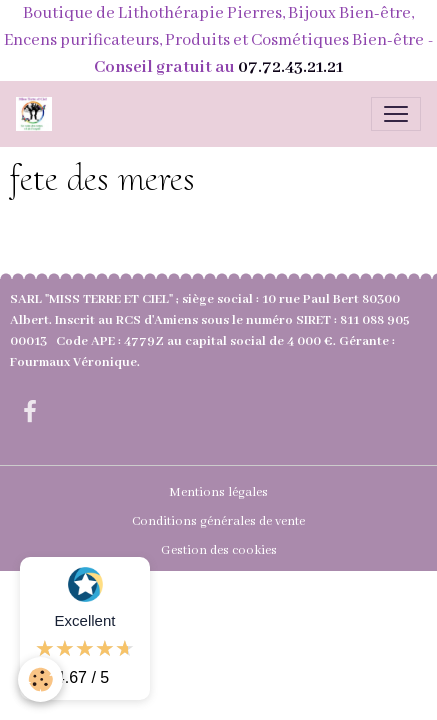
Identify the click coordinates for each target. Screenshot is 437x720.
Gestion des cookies (219, 550)
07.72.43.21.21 (290, 67)
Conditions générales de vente (218, 521)
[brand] (38, 114)
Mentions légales (218, 492)
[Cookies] (40, 679)
